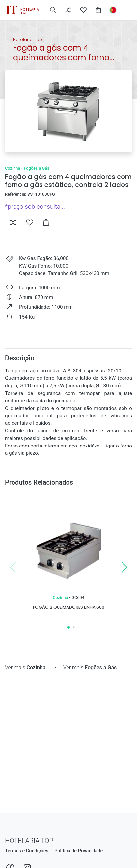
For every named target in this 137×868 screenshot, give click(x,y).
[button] (53, 10)
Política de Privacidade (79, 851)
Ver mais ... (27, 667)
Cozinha (13, 168)
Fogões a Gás (37, 168)
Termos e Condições (27, 851)
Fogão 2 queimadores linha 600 (69, 607)
